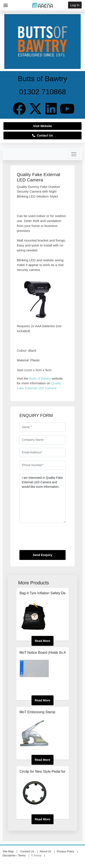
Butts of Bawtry (40, 378)
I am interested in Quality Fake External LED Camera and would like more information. (42, 498)
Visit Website (43, 126)
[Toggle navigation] (74, 154)
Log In (75, 5)
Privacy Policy (65, 851)
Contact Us (42, 135)
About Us (45, 851)
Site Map (8, 851)
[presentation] (52, 538)
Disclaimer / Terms (14, 855)
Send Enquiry (42, 555)
